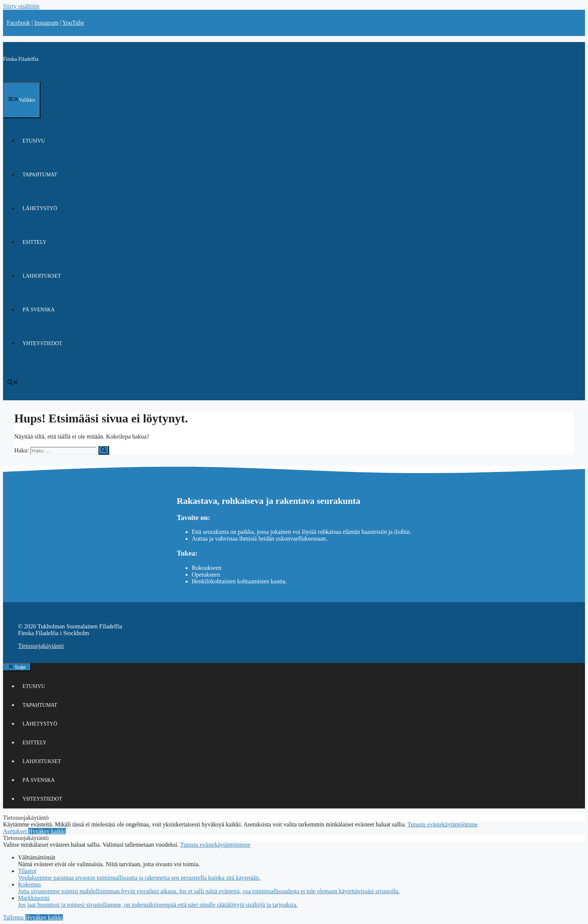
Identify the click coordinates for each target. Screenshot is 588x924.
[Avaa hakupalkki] (13, 383)
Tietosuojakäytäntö (41, 646)
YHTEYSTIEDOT (42, 343)
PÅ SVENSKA (39, 310)
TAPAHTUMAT (40, 175)
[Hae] (104, 450)
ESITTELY (34, 242)
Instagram (46, 23)
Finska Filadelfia (21, 59)
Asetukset (16, 831)
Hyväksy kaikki (47, 831)
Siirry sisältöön (21, 6)
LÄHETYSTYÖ (40, 208)
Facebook (18, 23)
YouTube (73, 23)
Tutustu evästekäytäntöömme (443, 824)
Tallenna (14, 917)
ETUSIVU (34, 141)
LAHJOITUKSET (42, 276)
